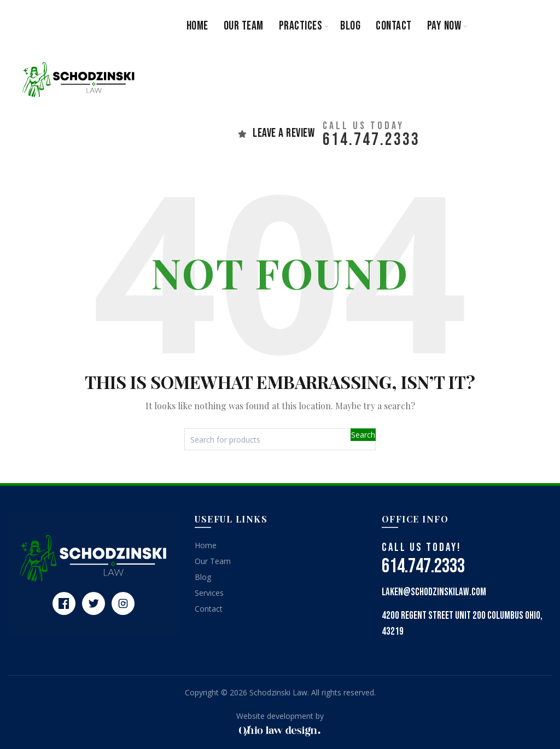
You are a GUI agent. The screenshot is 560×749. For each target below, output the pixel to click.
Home (197, 26)
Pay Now (444, 26)
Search (363, 435)
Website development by (280, 716)
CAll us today (363, 126)
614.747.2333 (371, 140)
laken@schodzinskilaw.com (434, 592)
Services (209, 593)
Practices (301, 26)
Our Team (244, 26)
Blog (350, 26)
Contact (394, 26)
